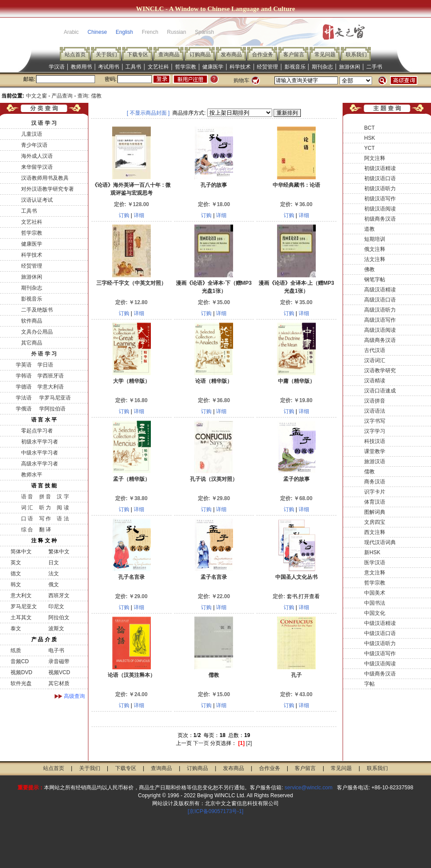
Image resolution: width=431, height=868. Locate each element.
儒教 (214, 675)
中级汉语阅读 (380, 664)
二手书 (374, 67)
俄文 (54, 585)
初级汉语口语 (380, 178)
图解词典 (375, 512)
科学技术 (240, 67)
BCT (369, 128)
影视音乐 (295, 67)
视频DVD (21, 672)
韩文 (16, 585)
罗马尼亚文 (24, 607)
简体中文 (21, 552)
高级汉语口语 (380, 300)
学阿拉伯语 (51, 409)
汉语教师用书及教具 (45, 178)
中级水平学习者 (40, 453)
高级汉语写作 (380, 320)
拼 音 (45, 497)
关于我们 (106, 54)
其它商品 (32, 343)
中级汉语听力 (380, 643)
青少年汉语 (34, 145)
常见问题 (325, 54)
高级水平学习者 (40, 464)
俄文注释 (375, 249)
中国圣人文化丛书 (296, 577)
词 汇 (27, 508)
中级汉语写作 (380, 654)
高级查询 (74, 696)
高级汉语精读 (380, 290)
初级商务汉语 (380, 219)
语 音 (27, 497)
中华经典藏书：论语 (296, 185)
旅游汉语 (375, 461)
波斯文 (56, 628)
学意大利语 (51, 387)
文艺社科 (158, 67)
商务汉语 (375, 482)
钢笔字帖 (375, 280)
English (124, 32)
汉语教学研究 (380, 370)
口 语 (27, 519)
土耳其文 (21, 617)
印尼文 (56, 607)
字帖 (369, 684)
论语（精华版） (214, 381)
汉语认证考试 (37, 200)
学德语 (24, 387)
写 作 (45, 519)
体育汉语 (375, 502)
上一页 (184, 743)
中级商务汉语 (380, 674)
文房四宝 (375, 522)
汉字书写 (375, 421)
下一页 (201, 743)
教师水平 (32, 475)
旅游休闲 (350, 67)
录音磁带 (59, 661)
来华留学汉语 (37, 167)
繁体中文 (59, 552)
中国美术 (375, 593)
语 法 (63, 519)
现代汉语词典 (380, 542)
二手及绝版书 (37, 310)
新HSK (372, 552)
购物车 (241, 80)
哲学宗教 (186, 67)
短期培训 (375, 239)
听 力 (45, 508)
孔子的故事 (214, 185)
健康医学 (213, 67)
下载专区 (138, 54)
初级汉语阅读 (380, 209)
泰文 (16, 628)
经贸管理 (267, 67)
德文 (16, 574)
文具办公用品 (37, 332)
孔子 (296, 675)
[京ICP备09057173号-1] (216, 811)
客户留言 (294, 54)
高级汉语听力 (380, 310)
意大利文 (21, 596)
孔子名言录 (131, 577)
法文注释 (375, 259)
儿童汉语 (32, 134)
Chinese (97, 32)
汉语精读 (375, 381)
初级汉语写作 (380, 199)
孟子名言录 (214, 577)
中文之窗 (37, 96)
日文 (54, 563)
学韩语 (24, 376)
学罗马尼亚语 (54, 398)
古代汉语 (375, 350)
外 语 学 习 (44, 354)
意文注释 (375, 573)
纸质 (16, 650)
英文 (16, 563)
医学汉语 (375, 563)
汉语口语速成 (380, 391)
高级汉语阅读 (380, 330)
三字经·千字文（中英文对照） (131, 283)
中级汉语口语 (380, 633)
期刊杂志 (322, 67)
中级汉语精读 (380, 623)
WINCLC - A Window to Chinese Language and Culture (215, 9)
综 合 (27, 530)
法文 (54, 574)
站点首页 (75, 54)
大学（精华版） (131, 381)
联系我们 (356, 54)
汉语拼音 (375, 401)
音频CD (20, 661)
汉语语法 (375, 411)
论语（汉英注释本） (131, 675)
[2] (249, 743)
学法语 (24, 398)
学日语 (45, 365)
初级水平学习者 (40, 442)
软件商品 (32, 321)
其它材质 (59, 683)
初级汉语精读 (380, 168)
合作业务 (263, 54)
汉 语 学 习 (44, 123)
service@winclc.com (309, 788)
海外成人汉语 (37, 156)
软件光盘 (21, 683)
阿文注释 (375, 158)
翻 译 (45, 530)
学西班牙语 (51, 376)
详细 (139, 215)
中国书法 (375, 603)
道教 (369, 229)
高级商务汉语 (380, 340)
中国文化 (375, 613)
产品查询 (62, 96)
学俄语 (24, 409)
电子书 (56, 650)
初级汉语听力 (380, 189)
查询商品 (169, 54)
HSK (370, 138)
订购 (124, 215)
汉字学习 (375, 431)
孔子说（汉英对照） (214, 479)
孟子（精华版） (131, 479)
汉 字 (63, 497)
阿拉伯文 (59, 617)
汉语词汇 (375, 360)
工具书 (133, 67)
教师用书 (81, 67)
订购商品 (200, 54)
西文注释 (375, 532)
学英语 (24, 365)
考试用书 (109, 67)
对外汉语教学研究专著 (47, 189)
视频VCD (59, 672)
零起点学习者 (37, 431)
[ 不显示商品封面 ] (148, 113)
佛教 (369, 269)
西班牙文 (59, 596)
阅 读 (63, 508)
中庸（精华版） (296, 381)
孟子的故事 (296, 479)
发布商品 (231, 54)
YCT (369, 148)
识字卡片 (375, 492)
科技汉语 (375, 441)
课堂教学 (375, 451)
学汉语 (57, 67)
